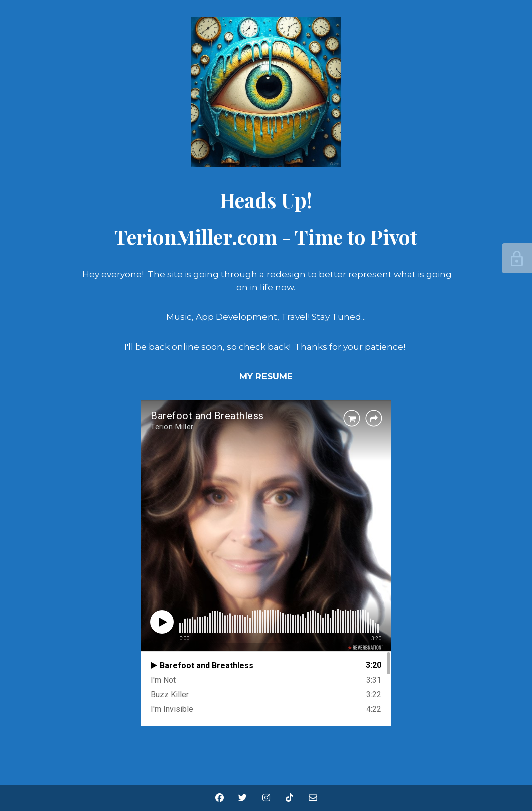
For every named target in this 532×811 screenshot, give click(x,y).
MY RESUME (266, 376)
